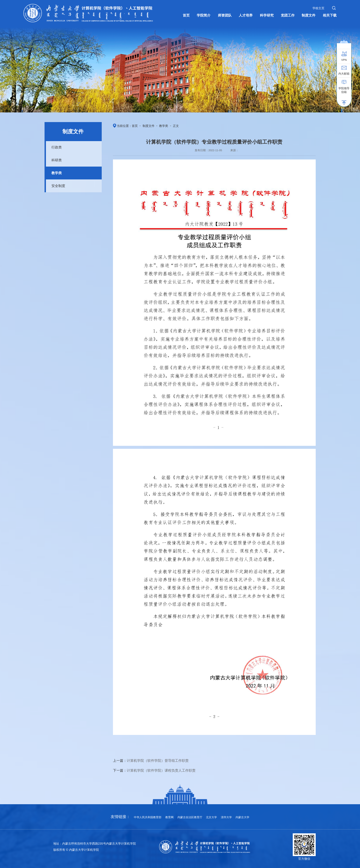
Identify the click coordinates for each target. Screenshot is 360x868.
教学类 (57, 173)
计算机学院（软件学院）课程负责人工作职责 (161, 770)
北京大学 (211, 817)
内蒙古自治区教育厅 (190, 817)
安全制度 (58, 186)
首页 (135, 126)
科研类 (57, 160)
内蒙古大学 (242, 817)
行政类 (57, 147)
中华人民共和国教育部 (148, 817)
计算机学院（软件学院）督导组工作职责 (158, 761)
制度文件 (149, 126)
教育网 (169, 817)
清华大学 (226, 817)
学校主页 (318, 8)
